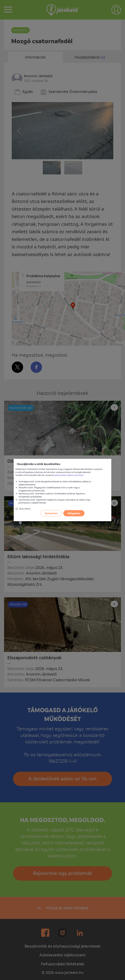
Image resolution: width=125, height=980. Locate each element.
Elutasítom (51, 513)
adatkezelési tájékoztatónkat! (69, 475)
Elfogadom (74, 513)
